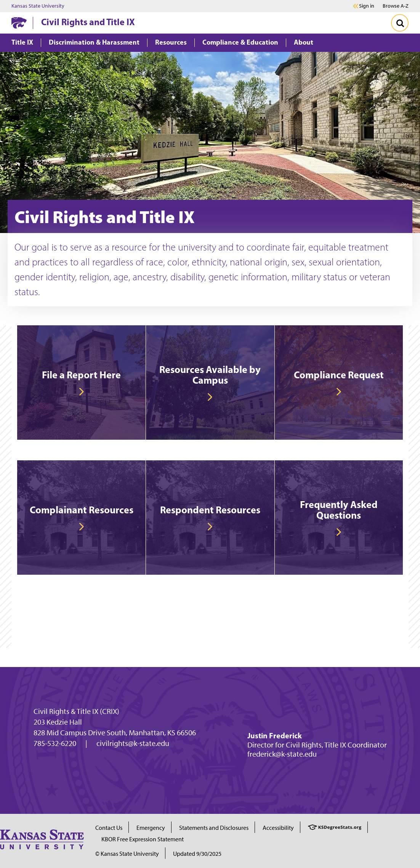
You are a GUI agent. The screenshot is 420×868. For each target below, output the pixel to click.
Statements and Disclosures (214, 828)
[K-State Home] (19, 23)
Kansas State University (38, 6)
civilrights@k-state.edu (133, 743)
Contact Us (109, 828)
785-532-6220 (55, 743)
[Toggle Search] (400, 23)
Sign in (367, 6)
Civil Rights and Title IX (88, 22)
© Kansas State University (127, 854)
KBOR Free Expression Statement (143, 839)
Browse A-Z (396, 6)
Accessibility (278, 828)
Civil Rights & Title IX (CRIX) (76, 711)
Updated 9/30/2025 (197, 854)
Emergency (151, 828)
